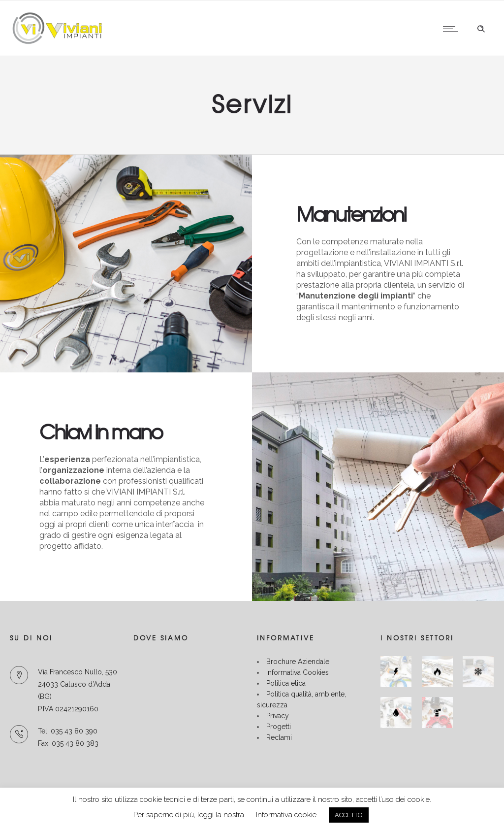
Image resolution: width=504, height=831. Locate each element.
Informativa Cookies (298, 672)
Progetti (279, 727)
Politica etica (286, 683)
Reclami (279, 737)
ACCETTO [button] (349, 815)
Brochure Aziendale (298, 662)
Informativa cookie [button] (286, 815)
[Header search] (481, 29)
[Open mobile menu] (453, 29)
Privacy (278, 716)
